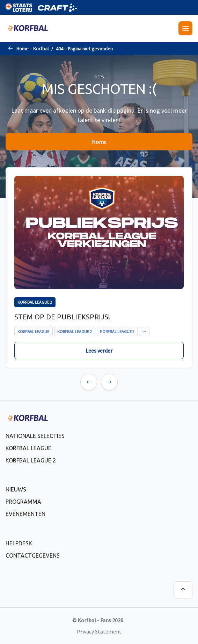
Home (99, 142)
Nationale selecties (35, 436)
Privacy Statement (99, 631)
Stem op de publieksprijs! (62, 317)
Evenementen (25, 514)
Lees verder (99, 351)
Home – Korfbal (32, 49)
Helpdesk (19, 543)
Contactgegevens (33, 555)
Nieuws (16, 489)
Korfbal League (28, 448)
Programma (23, 502)
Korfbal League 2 (31, 460)
